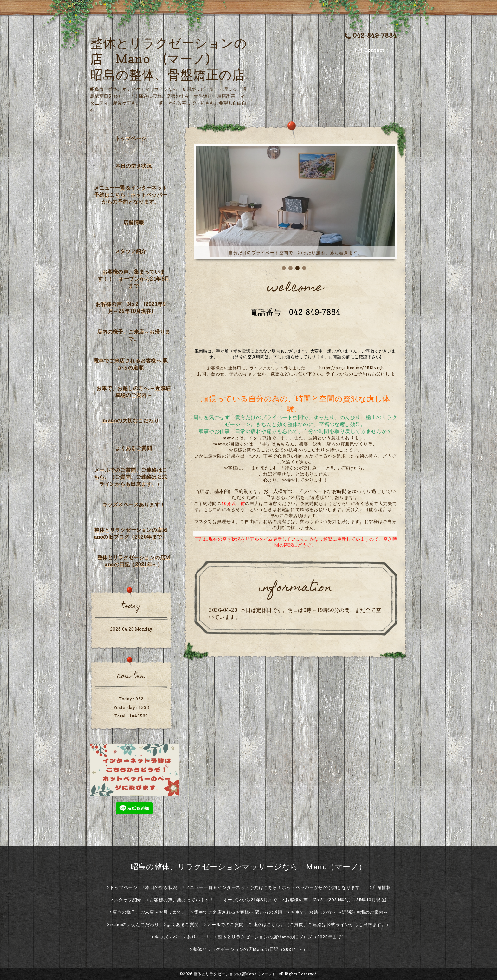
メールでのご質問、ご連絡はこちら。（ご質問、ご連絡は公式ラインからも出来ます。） (131, 477)
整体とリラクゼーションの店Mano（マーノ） (235, 974)
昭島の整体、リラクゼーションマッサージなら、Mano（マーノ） (248, 867)
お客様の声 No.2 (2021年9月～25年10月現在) (131, 308)
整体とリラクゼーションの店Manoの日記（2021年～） (134, 561)
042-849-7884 (371, 36)
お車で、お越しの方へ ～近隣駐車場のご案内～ (134, 392)
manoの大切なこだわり (131, 420)
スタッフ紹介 (131, 251)
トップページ (131, 138)
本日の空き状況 (134, 166)
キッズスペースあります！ (134, 504)
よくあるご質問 (134, 448)
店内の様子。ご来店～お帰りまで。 (134, 335)
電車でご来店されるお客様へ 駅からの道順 (131, 364)
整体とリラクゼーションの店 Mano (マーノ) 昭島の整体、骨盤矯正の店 (168, 59)
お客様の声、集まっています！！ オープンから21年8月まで (134, 279)
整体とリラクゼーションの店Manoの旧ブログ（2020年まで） (131, 533)
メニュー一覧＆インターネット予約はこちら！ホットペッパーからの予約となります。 (131, 195)
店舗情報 (134, 222)
